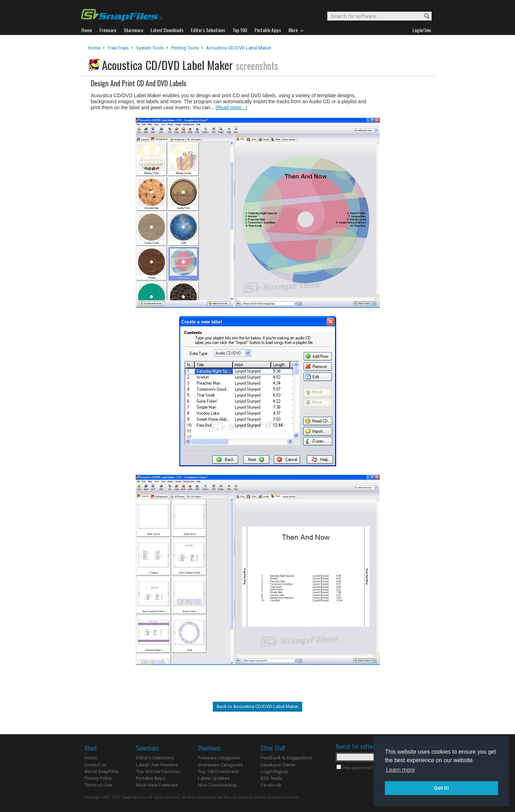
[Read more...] (231, 107)
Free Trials (118, 48)
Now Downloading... (219, 785)
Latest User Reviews (157, 765)
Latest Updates (214, 778)
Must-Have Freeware (157, 785)
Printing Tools (185, 48)
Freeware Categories (219, 758)
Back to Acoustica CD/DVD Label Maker (257, 706)
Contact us (95, 765)
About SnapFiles (101, 772)
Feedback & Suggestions (286, 758)
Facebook (271, 785)
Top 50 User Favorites (158, 772)
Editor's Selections (155, 758)
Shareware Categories (220, 765)
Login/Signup (274, 772)
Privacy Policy (98, 778)
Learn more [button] (400, 770)
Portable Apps (151, 778)
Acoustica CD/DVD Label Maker (239, 48)
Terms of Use (98, 785)
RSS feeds (271, 778)
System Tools (150, 48)
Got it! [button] (441, 788)
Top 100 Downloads (218, 772)
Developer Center (278, 765)
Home (94, 48)
